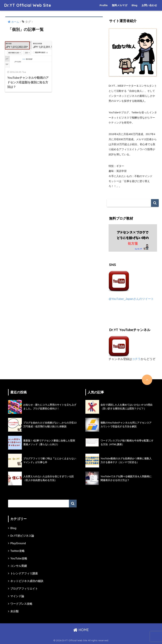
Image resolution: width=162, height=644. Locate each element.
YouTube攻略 (19, 558)
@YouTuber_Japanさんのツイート (131, 299)
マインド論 (17, 596)
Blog (134, 5)
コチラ (136, 359)
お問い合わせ (149, 5)
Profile (104, 5)
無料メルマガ (120, 5)
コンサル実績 (19, 566)
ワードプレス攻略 (21, 604)
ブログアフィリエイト (24, 589)
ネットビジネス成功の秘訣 (27, 581)
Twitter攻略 (17, 551)
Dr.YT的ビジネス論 (22, 536)
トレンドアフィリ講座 (24, 573)
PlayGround (18, 543)
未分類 (14, 611)
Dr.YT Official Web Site (28, 5)
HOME (81, 630)
